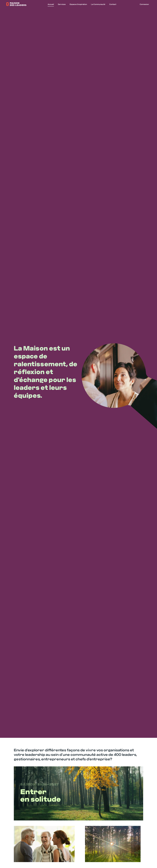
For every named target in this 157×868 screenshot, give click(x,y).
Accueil (51, 4)
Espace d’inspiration (78, 4)
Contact (113, 4)
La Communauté (98, 4)
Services (62, 4)
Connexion (144, 4)
